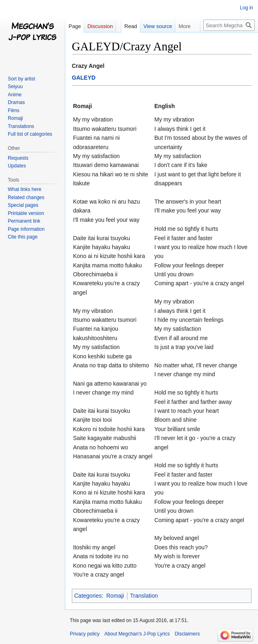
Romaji (115, 596)
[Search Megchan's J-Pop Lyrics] (229, 25)
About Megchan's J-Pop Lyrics (137, 634)
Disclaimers (187, 634)
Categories (88, 596)
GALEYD (84, 78)
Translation (144, 596)
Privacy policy (85, 634)
